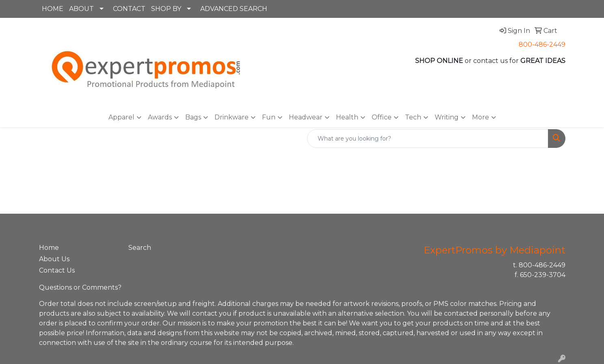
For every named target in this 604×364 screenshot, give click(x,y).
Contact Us (57, 270)
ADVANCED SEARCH (234, 9)
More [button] (481, 117)
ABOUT (81, 9)
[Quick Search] (428, 139)
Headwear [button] (306, 117)
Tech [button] (413, 117)
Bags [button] (193, 117)
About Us (54, 259)
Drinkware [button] (232, 117)
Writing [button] (447, 117)
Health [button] (347, 117)
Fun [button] (269, 117)
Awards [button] (160, 117)
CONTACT (129, 9)
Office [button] (382, 117)
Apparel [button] (121, 117)
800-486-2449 (542, 44)
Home (49, 248)
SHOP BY (166, 9)
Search (140, 248)
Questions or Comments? (80, 287)
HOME (53, 9)
